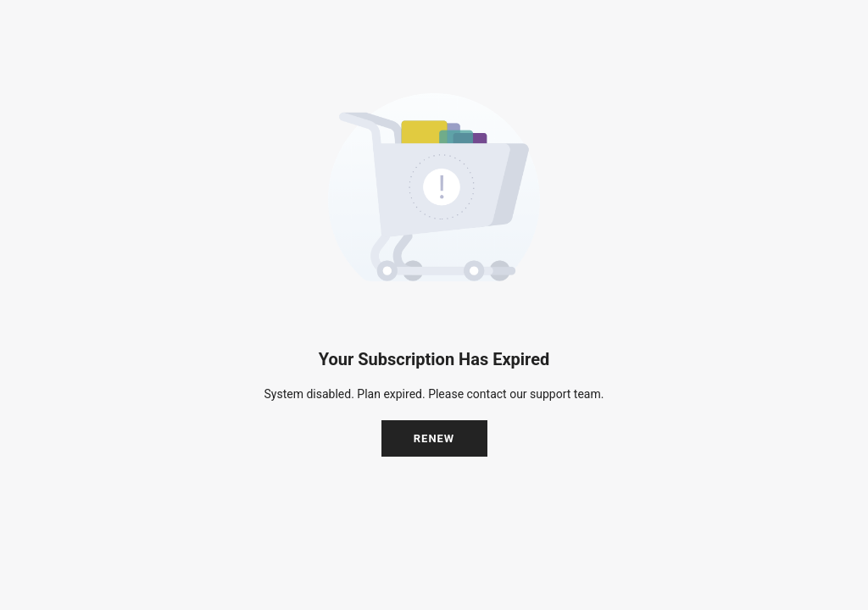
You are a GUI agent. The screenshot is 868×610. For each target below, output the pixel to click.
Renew (434, 438)
